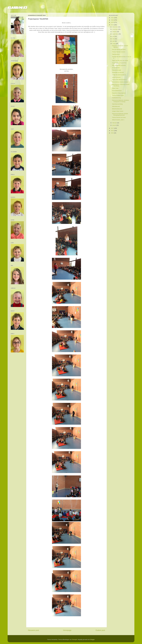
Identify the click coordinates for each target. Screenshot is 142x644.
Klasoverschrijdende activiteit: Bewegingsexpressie (120, 114)
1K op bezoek (116, 68)
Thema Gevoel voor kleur (119, 117)
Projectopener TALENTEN (119, 63)
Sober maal (115, 88)
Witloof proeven (116, 77)
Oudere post (100, 630)
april (114, 41)
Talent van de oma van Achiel (120, 61)
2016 (112, 131)
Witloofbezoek (116, 106)
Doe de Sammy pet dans (119, 49)
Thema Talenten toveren (119, 52)
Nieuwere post (33, 630)
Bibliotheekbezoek (117, 109)
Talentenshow (116, 54)
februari (115, 123)
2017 (112, 128)
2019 (112, 22)
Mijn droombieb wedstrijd (119, 65)
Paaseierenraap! (117, 70)
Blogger (92, 640)
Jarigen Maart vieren (118, 111)
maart (114, 44)
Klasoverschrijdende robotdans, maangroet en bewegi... (121, 101)
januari (114, 125)
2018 (112, 25)
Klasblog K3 (17, 8)
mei (114, 39)
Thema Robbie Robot (118, 95)
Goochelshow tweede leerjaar (120, 82)
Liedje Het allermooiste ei (119, 75)
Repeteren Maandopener (119, 93)
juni (114, 36)
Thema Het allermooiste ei (119, 80)
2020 (112, 20)
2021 (112, 18)
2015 (112, 133)
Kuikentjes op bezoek (118, 72)
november (115, 29)
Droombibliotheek (117, 91)
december (115, 27)
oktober (115, 32)
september (115, 34)
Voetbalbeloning (116, 98)
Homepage (67, 630)
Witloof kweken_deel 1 (118, 120)
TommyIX (75, 640)
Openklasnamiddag (117, 104)
